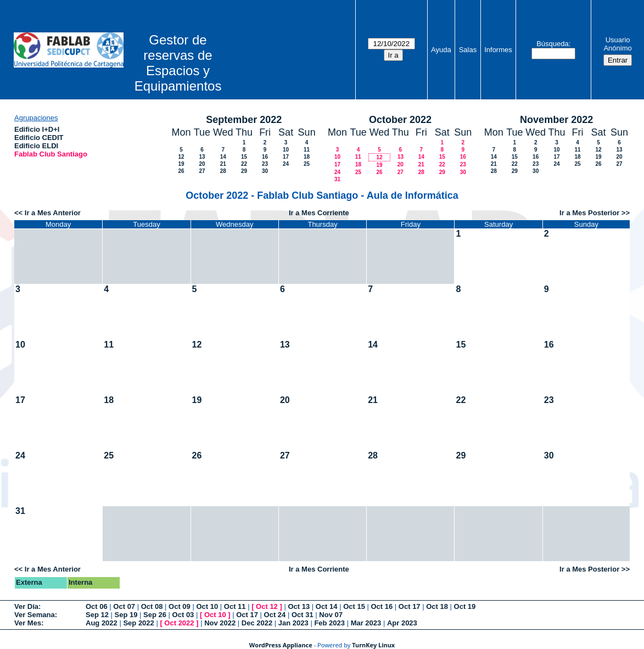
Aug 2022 (102, 623)
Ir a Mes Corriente (319, 213)
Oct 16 (382, 606)
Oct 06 (97, 606)
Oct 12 (267, 606)
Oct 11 (235, 606)
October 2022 (400, 120)
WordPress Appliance (281, 645)
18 (307, 157)
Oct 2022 (179, 623)
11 (307, 150)
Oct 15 (354, 606)
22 (244, 164)
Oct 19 (465, 606)
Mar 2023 (366, 623)
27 (202, 171)
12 (181, 157)
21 (223, 164)
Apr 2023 (402, 623)
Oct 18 (437, 606)
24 (286, 164)
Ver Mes (28, 623)
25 (307, 164)
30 (265, 171)
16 (265, 157)
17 (286, 157)
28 (223, 171)
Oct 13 (299, 606)
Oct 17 (410, 606)
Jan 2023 (293, 623)
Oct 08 (152, 606)
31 (337, 179)
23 (265, 164)
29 (244, 171)
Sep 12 (97, 615)
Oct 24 (275, 615)
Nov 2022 (220, 623)
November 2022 (556, 120)
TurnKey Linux (373, 645)
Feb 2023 (329, 623)
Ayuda (441, 50)
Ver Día (26, 606)
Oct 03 (183, 615)
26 (181, 171)
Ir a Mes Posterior (589, 213)
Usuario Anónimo (617, 44)
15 (244, 157)
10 (286, 150)
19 (181, 164)
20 (202, 164)
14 (223, 157)
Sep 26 (155, 615)
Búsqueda (553, 44)
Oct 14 (327, 606)
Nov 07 (331, 615)
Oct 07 (124, 606)
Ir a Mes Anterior (53, 213)
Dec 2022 (257, 623)
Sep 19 (126, 615)
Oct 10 (207, 606)
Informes (498, 50)
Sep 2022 (138, 623)
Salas (468, 50)
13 (202, 157)
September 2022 (244, 120)
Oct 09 (180, 606)
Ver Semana (35, 615)
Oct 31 (303, 615)
